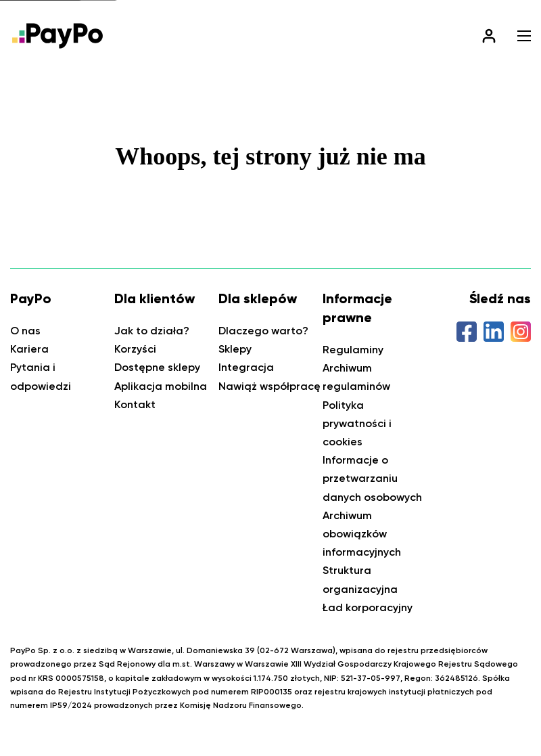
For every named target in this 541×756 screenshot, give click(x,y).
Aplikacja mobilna (161, 386)
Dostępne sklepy (157, 367)
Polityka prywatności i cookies (357, 423)
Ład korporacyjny (368, 607)
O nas (25, 331)
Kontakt (135, 404)
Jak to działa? (152, 331)
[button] (524, 36)
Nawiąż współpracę (269, 386)
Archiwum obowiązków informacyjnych (362, 534)
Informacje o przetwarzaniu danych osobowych (372, 478)
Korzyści (135, 349)
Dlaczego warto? (263, 331)
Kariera (29, 349)
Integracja (246, 367)
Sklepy (235, 349)
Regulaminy (353, 350)
